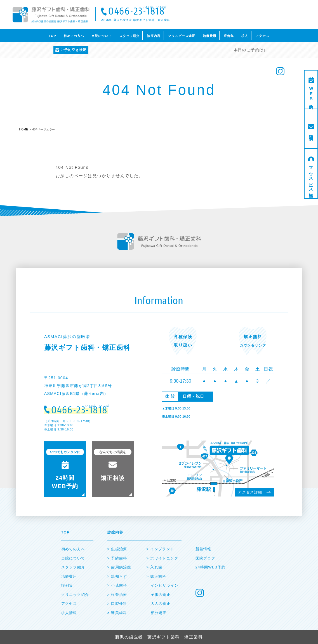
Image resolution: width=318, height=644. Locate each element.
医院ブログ (206, 558)
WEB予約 (311, 94)
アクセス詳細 (250, 492)
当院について (102, 36)
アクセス (262, 36)
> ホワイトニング (162, 558)
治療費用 (210, 36)
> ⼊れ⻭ (155, 567)
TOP (52, 36)
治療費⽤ (69, 576)
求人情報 (69, 613)
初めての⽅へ (73, 549)
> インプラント (161, 549)
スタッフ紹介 (129, 36)
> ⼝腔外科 (117, 604)
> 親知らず (117, 576)
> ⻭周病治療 (119, 567)
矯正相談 (311, 132)
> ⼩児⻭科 (117, 585)
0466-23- (136, 12)
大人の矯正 (161, 604)
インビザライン (165, 585)
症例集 (229, 36)
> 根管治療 (117, 595)
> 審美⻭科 (117, 613)
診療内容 (154, 36)
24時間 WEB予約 (65, 469)
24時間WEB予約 (211, 567)
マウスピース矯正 (182, 36)
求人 (245, 36)
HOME (24, 129)
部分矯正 (159, 613)
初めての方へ (74, 36)
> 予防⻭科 (117, 558)
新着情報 (203, 549)
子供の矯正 (161, 595)
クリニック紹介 (75, 595)
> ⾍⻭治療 (117, 549)
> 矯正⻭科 (156, 576)
